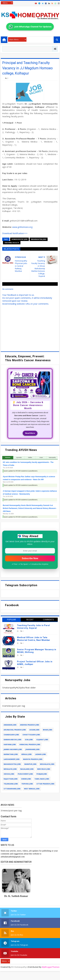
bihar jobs (48, 730)
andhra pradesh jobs (30, 725)
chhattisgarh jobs (31, 735)
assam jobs (34, 730)
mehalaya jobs (10, 769)
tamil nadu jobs (42, 779)
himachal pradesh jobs (30, 744)
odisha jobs (9, 774)
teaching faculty (12, 243)
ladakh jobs (41, 754)
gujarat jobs (42, 740)
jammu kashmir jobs (13, 749)
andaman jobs (10, 725)
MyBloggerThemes (51, 967)
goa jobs (29, 740)
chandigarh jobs (11, 735)
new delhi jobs (44, 769)
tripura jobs (27, 784)
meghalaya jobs (47, 764)
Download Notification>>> (15, 233)
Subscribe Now (30, 558)
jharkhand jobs (33, 749)
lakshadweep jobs (12, 759)
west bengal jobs (32, 789)
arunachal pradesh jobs (15, 730)
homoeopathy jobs (20, 239)
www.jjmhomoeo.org (22, 227)
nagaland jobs (27, 769)
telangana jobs (11, 784)
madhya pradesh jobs (33, 759)
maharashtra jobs (39, 239)
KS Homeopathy (19, 967)
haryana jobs (10, 744)
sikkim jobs (26, 779)
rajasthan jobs (11, 779)
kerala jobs (27, 754)
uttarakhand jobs (12, 789)
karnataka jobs (11, 754)
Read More (30, 433)
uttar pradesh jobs (45, 784)
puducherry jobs (25, 774)
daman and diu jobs (13, 740)
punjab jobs (42, 774)
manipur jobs (30, 764)
